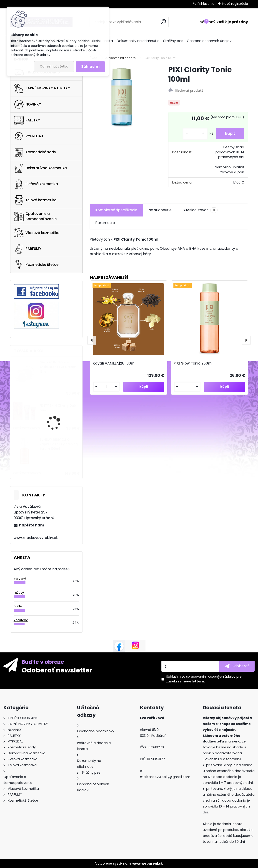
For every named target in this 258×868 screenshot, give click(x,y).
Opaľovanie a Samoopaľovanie (35, 216)
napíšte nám (32, 525)
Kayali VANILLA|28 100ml (114, 363)
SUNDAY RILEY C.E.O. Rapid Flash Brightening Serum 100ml (59, 444)
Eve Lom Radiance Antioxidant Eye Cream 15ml (58, 367)
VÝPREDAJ (29, 136)
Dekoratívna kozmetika (40, 168)
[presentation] (92, 340)
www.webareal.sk (148, 863)
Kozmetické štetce (36, 265)
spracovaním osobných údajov (211, 677)
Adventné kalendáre (120, 58)
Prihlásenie (206, 4)
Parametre (105, 223)
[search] (163, 22)
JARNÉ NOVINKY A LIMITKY (42, 88)
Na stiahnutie (160, 210)
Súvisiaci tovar (200, 210)
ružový (19, 593)
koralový (21, 620)
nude (18, 606)
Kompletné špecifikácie (116, 210)
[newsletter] (237, 666)
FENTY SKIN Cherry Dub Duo (58, 408)
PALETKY (27, 120)
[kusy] (195, 134)
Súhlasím (90, 67)
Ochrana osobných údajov (209, 41)
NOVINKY (28, 104)
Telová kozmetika (35, 200)
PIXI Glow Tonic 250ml (193, 363)
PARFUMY (28, 249)
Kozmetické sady (35, 152)
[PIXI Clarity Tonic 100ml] (122, 97)
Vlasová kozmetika (37, 233)
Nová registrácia (235, 4)
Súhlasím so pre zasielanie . (204, 679)
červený (20, 579)
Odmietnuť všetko (54, 67)
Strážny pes (173, 41)
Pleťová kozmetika (36, 184)
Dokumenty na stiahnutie (138, 41)
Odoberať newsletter (57, 670)
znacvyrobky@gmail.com (169, 777)
